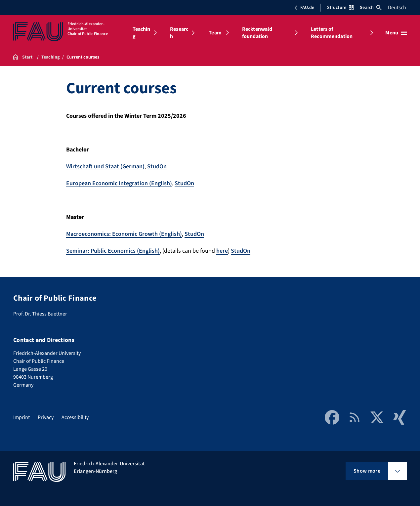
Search (371, 8)
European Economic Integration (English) (119, 183)
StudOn (157, 167)
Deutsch (397, 8)
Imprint (21, 417)
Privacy (46, 417)
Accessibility (75, 417)
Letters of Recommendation (332, 33)
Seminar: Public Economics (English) (113, 251)
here (222, 251)
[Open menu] (396, 33)
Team (215, 33)
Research (179, 33)
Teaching (142, 33)
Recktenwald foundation (257, 33)
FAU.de (304, 8)
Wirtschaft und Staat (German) (105, 167)
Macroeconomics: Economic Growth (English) (124, 234)
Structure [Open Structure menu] (340, 8)
